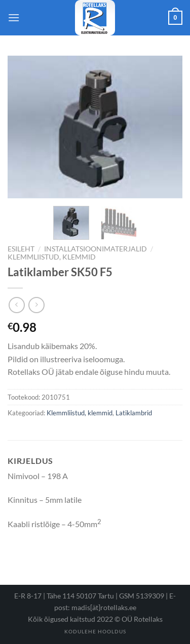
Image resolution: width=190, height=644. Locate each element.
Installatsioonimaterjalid (96, 249)
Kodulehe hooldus (95, 631)
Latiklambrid (134, 413)
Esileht (21, 249)
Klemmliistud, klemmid (52, 257)
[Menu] (14, 17)
